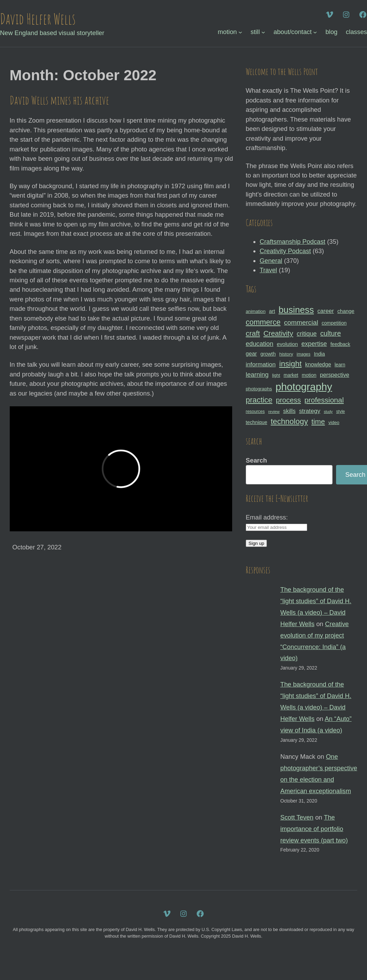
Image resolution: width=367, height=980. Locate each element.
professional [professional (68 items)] (324, 400)
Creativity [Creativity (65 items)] (278, 333)
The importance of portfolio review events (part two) (314, 829)
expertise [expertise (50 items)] (314, 344)
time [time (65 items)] (318, 421)
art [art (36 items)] (272, 311)
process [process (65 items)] (288, 400)
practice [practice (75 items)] (259, 400)
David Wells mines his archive (59, 100)
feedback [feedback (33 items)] (340, 344)
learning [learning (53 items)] (257, 375)
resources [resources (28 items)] (255, 412)
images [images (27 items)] (304, 354)
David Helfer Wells (38, 19)
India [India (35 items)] (319, 354)
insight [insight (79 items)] (290, 364)
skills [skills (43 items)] (289, 411)
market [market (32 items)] (291, 375)
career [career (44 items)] (325, 311)
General (271, 261)
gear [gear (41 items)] (251, 354)
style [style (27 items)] (340, 412)
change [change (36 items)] (346, 311)
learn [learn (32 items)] (340, 365)
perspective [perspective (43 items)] (334, 375)
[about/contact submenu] (315, 32)
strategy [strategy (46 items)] (309, 411)
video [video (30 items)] (334, 422)
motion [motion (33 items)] (309, 375)
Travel (268, 270)
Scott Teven (297, 817)
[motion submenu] (240, 32)
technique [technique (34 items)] (256, 422)
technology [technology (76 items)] (289, 421)
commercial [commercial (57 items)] (301, 322)
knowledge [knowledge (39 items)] (318, 364)
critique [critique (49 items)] (307, 334)
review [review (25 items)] (274, 412)
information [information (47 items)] (261, 364)
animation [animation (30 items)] (256, 311)
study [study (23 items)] (328, 412)
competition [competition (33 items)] (334, 323)
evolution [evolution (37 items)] (287, 344)
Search (256, 460)
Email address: (267, 517)
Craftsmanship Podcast (292, 242)
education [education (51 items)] (259, 344)
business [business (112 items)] (296, 310)
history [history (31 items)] (286, 354)
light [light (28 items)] (276, 375)
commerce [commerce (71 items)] (263, 322)
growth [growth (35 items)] (268, 354)
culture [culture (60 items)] (331, 333)
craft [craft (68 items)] (253, 333)
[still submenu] (263, 32)
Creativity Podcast (285, 251)
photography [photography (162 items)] (304, 387)
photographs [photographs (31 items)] (259, 389)
